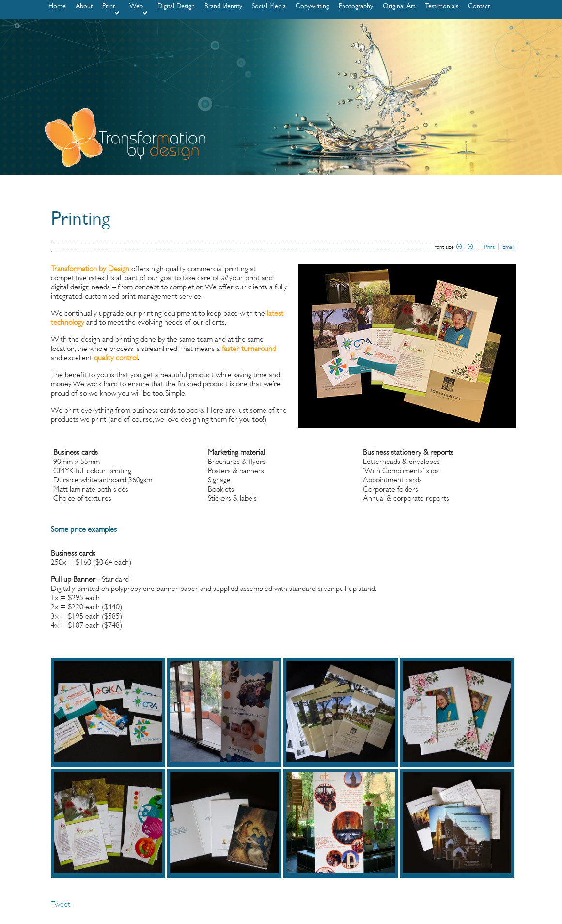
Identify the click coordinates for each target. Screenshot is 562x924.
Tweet (61, 904)
